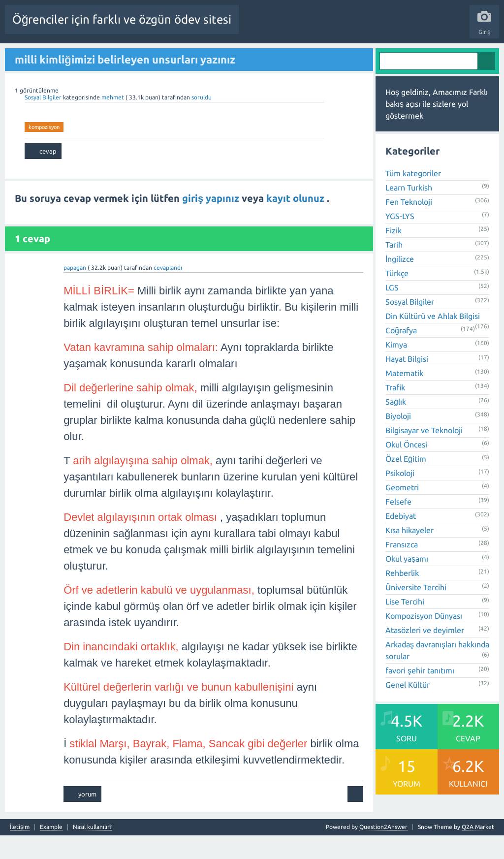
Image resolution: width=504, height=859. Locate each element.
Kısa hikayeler (409, 554)
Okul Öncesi (406, 469)
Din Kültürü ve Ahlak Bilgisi (433, 340)
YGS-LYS (400, 240)
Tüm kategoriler (413, 197)
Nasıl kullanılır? (92, 851)
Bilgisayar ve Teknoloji (424, 454)
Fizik (394, 255)
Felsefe (398, 526)
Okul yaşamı (407, 583)
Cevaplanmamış (188, 56)
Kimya (396, 369)
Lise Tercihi (405, 626)
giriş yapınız (212, 222)
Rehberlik (402, 597)
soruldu (202, 121)
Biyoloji (398, 440)
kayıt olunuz (297, 222)
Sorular (98, 56)
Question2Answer (383, 850)
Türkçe (397, 297)
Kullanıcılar (310, 56)
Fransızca (402, 569)
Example (51, 851)
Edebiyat (401, 540)
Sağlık (396, 426)
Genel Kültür (408, 709)
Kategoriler (269, 56)
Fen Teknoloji (409, 226)
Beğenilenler (137, 56)
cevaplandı (168, 291)
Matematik (404, 397)
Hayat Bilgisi (407, 383)
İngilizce (400, 283)
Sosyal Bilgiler (44, 121)
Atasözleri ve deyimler (425, 654)
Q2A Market (478, 850)
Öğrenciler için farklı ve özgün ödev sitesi (122, 19)
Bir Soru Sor (351, 56)
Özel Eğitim (406, 483)
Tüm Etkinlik (27, 56)
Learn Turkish (409, 212)
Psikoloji (400, 497)
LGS (392, 312)
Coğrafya (401, 354)
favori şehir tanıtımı (420, 695)
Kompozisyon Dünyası (424, 640)
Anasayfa (66, 56)
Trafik (395, 412)
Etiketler (232, 56)
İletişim (20, 851)
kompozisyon (44, 151)
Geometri (402, 511)
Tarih (394, 269)
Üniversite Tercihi (416, 611)
